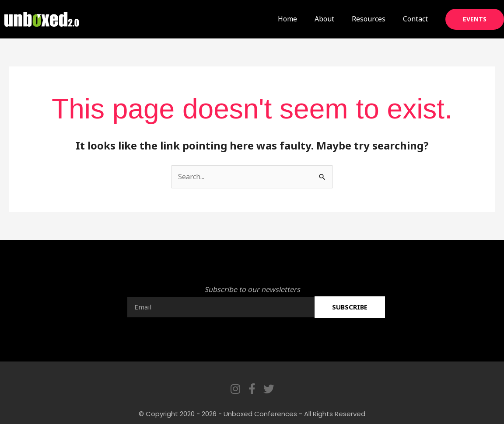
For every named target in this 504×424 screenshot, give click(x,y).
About (324, 19)
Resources (369, 19)
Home (287, 19)
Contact (415, 19)
